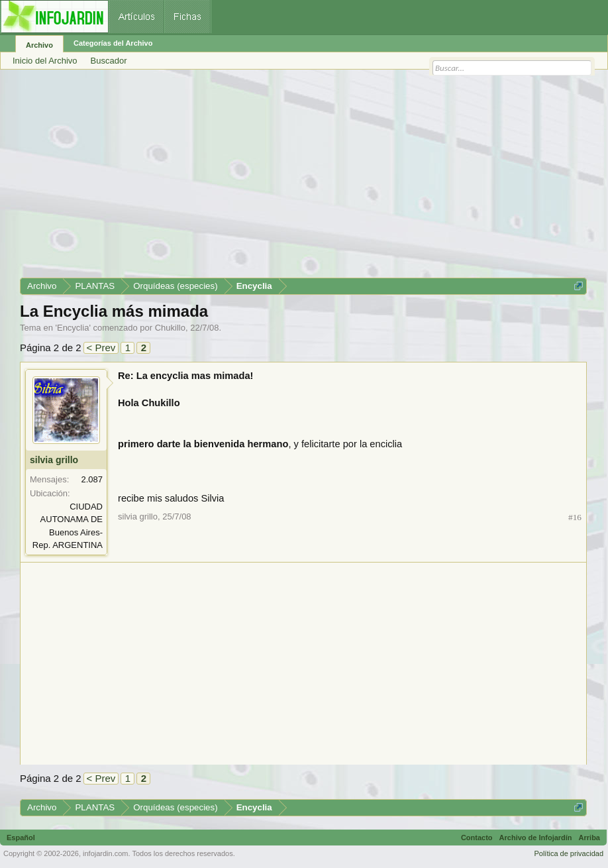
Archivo (39, 45)
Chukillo (170, 328)
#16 (575, 517)
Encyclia (73, 328)
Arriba (589, 838)
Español (21, 838)
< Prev (101, 348)
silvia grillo (54, 460)
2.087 (92, 479)
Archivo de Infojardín (536, 838)
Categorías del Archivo (113, 43)
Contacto (477, 838)
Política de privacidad (569, 853)
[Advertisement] (303, 178)
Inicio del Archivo (45, 61)
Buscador (109, 61)
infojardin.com (105, 853)
